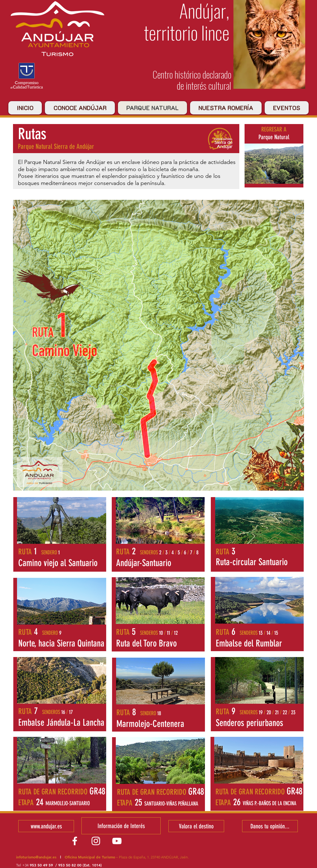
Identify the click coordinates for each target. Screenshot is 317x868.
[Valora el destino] (196, 826)
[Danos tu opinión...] (270, 826)
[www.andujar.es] (46, 826)
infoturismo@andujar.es (36, 857)
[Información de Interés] (121, 826)
